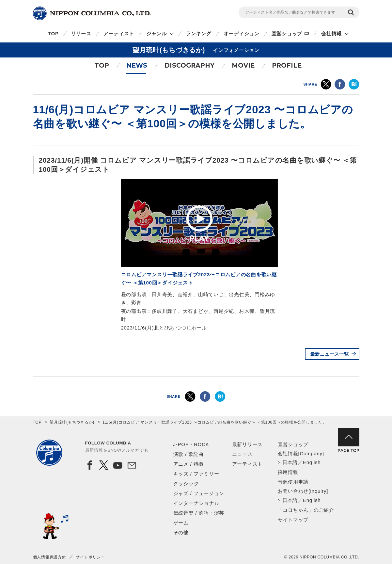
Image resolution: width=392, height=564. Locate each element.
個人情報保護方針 (50, 557)
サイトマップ (293, 520)
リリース (81, 33)
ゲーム (181, 523)
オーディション (242, 33)
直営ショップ (287, 33)
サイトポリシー (90, 557)
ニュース (242, 454)
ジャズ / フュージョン (199, 493)
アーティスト (119, 33)
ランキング (199, 33)
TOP (53, 33)
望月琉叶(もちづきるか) (72, 422)
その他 (181, 532)
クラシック (186, 483)
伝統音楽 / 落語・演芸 (199, 513)
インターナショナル (196, 503)
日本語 (290, 462)
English (312, 462)
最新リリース (248, 444)
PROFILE (287, 65)
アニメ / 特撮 (189, 464)
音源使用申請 (293, 482)
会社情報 (331, 33)
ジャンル (157, 33)
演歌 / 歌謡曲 (189, 454)
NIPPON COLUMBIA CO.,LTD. (92, 13)
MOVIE (243, 65)
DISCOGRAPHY (189, 65)
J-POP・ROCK (191, 444)
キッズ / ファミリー (196, 474)
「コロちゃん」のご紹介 (306, 510)
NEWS (137, 65)
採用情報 (288, 472)
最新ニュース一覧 (330, 354)
